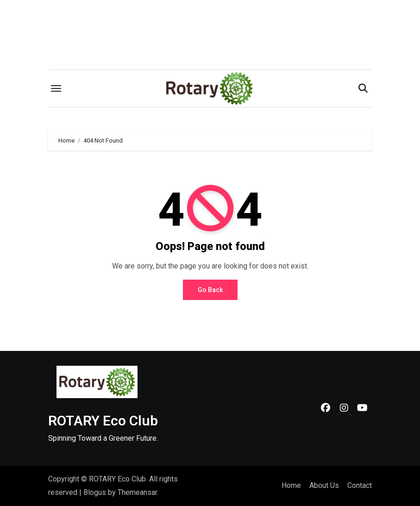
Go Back (210, 290)
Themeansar (137, 492)
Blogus (95, 492)
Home (291, 485)
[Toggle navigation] (56, 88)
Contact (360, 485)
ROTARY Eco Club (103, 421)
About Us (324, 485)
